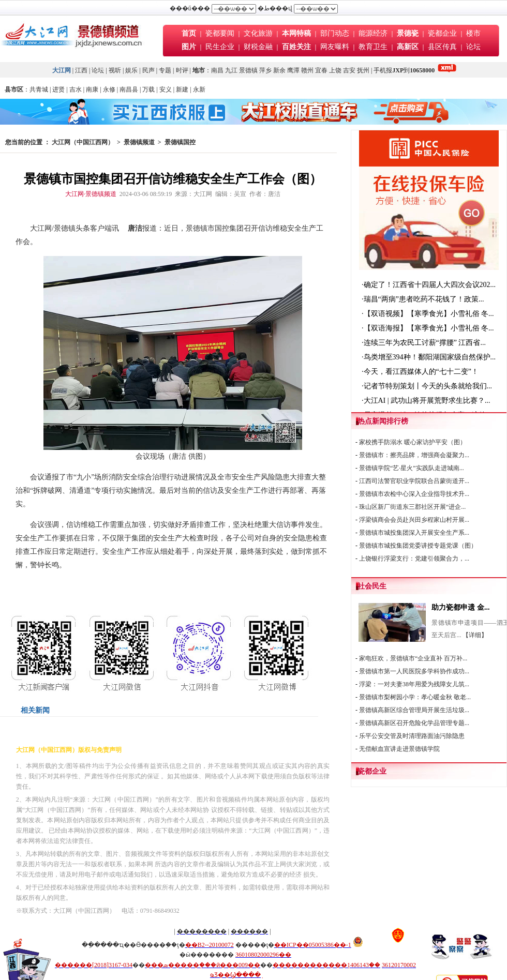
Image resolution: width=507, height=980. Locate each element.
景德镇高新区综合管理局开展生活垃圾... (414, 710)
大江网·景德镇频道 (91, 194)
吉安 (349, 70)
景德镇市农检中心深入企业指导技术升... (414, 494)
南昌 (217, 70)
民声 (148, 70)
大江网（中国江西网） (83, 142)
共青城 (39, 89)
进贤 (58, 89)
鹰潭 (293, 70)
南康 (92, 89)
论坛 (473, 47)
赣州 (307, 70)
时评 (183, 70)
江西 (81, 70)
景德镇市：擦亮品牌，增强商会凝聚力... (414, 455)
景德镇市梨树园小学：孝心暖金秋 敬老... (415, 697)
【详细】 (475, 635)
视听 (115, 70)
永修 (109, 89)
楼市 (473, 33)
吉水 (76, 89)
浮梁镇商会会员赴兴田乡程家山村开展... (414, 520)
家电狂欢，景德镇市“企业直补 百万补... (413, 658)
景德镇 (248, 70)
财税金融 (258, 47)
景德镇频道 (139, 142)
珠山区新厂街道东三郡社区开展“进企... (412, 507)
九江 (231, 70)
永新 (199, 89)
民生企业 (220, 47)
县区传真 (442, 47)
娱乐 (131, 70)
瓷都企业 (442, 33)
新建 (182, 89)
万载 (148, 89)
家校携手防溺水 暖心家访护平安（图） (413, 442)
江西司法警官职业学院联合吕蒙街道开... (414, 481)
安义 (166, 89)
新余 (279, 70)
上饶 (335, 70)
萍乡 (265, 70)
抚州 (363, 70)
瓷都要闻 (221, 33)
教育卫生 (373, 47)
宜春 (321, 70)
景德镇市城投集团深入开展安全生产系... (414, 533)
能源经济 (373, 33)
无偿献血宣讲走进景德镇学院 (399, 749)
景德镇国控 (180, 142)
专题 (165, 70)
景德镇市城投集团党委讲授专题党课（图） (418, 546)
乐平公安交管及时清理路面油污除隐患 (412, 736)
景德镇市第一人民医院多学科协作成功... (414, 671)
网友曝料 (335, 47)
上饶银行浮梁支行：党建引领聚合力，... (414, 559)
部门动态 (335, 33)
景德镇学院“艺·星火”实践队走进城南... (412, 468)
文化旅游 (258, 33)
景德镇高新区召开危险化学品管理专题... (414, 723)
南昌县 (129, 89)
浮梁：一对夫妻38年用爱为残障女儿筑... (414, 684)
